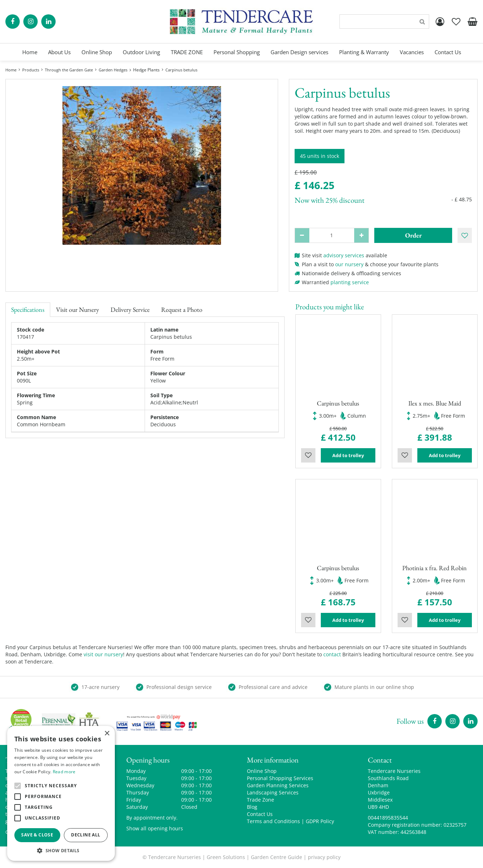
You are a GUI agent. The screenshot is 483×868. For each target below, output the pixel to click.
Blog (252, 807)
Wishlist (308, 455)
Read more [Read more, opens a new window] (64, 772)
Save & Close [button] (37, 835)
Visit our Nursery (78, 309)
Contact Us (260, 814)
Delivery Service (130, 309)
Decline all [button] (86, 835)
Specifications (28, 309)
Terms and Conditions (273, 821)
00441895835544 (388, 818)
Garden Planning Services (278, 785)
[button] (61, 850)
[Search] (384, 22)
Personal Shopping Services (280, 778)
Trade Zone (261, 800)
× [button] (107, 734)
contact (332, 654)
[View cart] (472, 22)
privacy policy (324, 857)
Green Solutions (226, 857)
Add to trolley (348, 455)
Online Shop (262, 771)
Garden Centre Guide (276, 857)
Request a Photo (182, 309)
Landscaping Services (273, 792)
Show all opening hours (155, 828)
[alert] (61, 793)
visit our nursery (103, 654)
